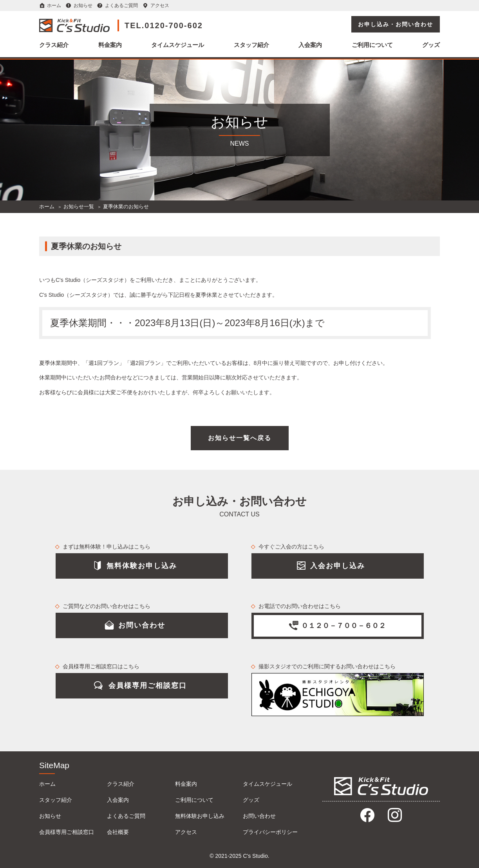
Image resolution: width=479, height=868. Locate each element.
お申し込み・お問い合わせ (396, 24)
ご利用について (372, 45)
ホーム (54, 5)
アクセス (160, 5)
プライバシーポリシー (270, 832)
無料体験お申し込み (200, 816)
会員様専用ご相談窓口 (67, 832)
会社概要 (118, 832)
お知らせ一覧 (79, 207)
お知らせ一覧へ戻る (240, 438)
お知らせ (83, 5)
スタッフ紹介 (251, 45)
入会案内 (310, 45)
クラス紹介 (54, 45)
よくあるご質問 (121, 5)
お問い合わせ (259, 816)
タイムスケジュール (178, 45)
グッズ (431, 45)
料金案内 (110, 45)
